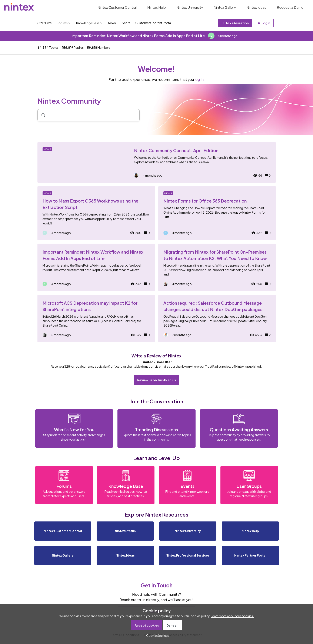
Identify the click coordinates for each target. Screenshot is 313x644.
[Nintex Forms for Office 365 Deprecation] (217, 213)
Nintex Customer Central (117, 7)
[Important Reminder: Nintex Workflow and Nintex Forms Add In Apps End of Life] (96, 267)
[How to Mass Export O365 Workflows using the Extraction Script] (96, 213)
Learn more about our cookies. (232, 616)
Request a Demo (290, 7)
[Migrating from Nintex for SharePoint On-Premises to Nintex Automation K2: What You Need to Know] (217, 267)
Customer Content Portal (153, 23)
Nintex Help (156, 7)
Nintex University (190, 7)
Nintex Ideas (256, 7)
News (112, 23)
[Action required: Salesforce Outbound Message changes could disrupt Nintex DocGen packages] (217, 318)
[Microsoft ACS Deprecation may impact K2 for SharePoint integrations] (96, 318)
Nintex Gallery (225, 7)
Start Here (45, 23)
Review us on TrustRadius (157, 380)
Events (126, 23)
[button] (157, 635)
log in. (200, 79)
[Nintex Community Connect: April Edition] (157, 162)
